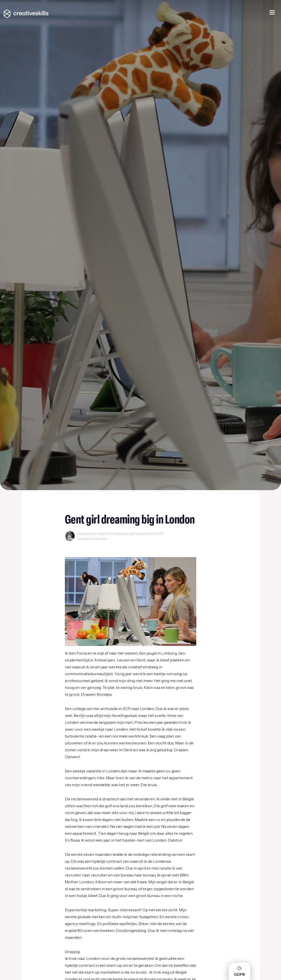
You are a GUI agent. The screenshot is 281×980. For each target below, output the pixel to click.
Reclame (74, 544)
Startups (91, 544)
